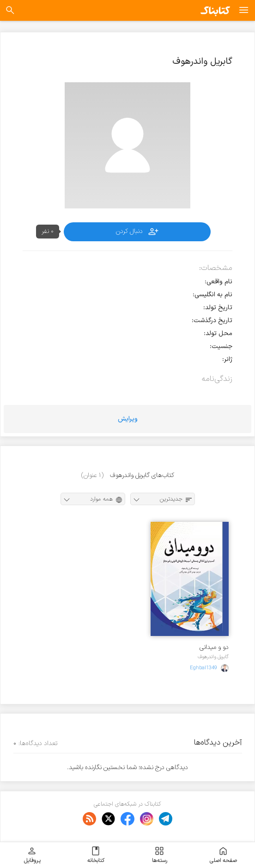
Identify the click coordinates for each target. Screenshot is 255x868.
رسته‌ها (160, 855)
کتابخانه (96, 855)
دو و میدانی (214, 647)
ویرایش (128, 419)
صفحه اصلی (223, 855)
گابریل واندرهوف (213, 657)
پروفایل (32, 855)
